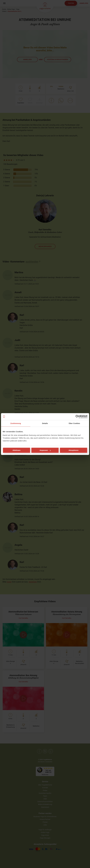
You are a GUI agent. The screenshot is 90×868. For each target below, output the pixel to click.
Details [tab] (45, 423)
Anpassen (45, 450)
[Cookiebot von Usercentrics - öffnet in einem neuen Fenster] (77, 417)
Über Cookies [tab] (74, 423)
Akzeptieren (74, 450)
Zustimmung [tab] (16, 423)
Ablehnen (17, 450)
